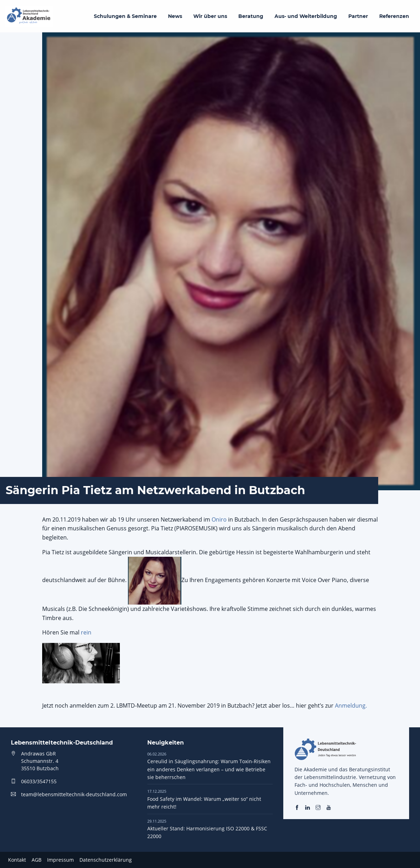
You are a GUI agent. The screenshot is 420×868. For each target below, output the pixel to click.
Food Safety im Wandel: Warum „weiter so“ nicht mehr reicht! (204, 799)
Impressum (60, 860)
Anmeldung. (351, 706)
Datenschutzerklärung (106, 860)
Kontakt (17, 860)
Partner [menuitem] (358, 16)
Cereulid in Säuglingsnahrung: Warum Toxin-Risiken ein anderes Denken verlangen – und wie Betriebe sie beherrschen (209, 766)
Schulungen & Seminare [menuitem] (125, 16)
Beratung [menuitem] (251, 16)
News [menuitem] (175, 16)
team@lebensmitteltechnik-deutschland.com (74, 794)
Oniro (219, 519)
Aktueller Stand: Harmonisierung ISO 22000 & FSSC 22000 (207, 829)
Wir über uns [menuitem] (210, 16)
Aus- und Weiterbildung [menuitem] (306, 16)
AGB (37, 860)
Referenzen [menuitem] (394, 16)
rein (86, 632)
